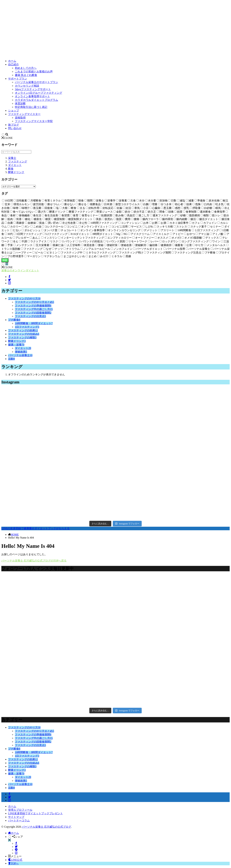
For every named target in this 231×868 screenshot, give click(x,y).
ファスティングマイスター (24, 114)
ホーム (12, 61)
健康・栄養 (16, 345)
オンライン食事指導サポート (32, 96)
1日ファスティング (27, 327)
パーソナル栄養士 (20, 355)
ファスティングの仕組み (24, 334)
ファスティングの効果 (23, 330)
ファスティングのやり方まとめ (34, 302)
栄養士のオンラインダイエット (20, 270)
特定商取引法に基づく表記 (31, 107)
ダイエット (15, 165)
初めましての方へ (26, 68)
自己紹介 (14, 64)
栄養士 (12, 158)
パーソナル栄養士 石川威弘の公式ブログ (46, 827)
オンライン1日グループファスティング (38, 93)
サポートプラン (18, 79)
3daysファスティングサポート (33, 89)
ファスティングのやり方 (24, 298)
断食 (11, 169)
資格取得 (20, 118)
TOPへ (13, 863)
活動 (11, 359)
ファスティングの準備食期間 (33, 306)
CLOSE (7, 138)
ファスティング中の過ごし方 (34, 309)
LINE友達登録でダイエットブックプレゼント (35, 813)
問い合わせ (15, 128)
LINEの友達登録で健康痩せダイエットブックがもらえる (35, 528)
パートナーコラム (19, 820)
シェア (18, 837)
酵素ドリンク (16, 172)
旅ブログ (14, 125)
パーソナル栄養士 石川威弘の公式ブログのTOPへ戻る (34, 561)
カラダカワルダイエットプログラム (36, 100)
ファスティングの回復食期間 (33, 313)
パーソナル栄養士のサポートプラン (36, 82)
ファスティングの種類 (22, 337)
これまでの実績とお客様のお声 (34, 72)
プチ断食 (14, 320)
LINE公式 (15, 860)
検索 (5, 260)
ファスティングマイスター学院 (34, 121)
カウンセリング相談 (27, 86)
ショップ (14, 111)
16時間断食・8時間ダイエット (34, 323)
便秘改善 (21, 352)
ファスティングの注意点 (30, 316)
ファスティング (18, 162)
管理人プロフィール (20, 810)
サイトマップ (16, 817)
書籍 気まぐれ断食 (26, 75)
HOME (15, 535)
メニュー (15, 856)
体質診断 (20, 103)
